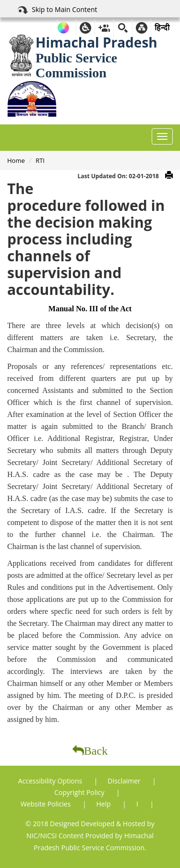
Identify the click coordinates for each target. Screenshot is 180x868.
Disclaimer (125, 781)
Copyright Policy (80, 792)
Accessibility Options (51, 781)
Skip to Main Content (57, 10)
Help (105, 804)
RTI (40, 160)
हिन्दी (162, 27)
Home (16, 160)
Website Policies (47, 804)
